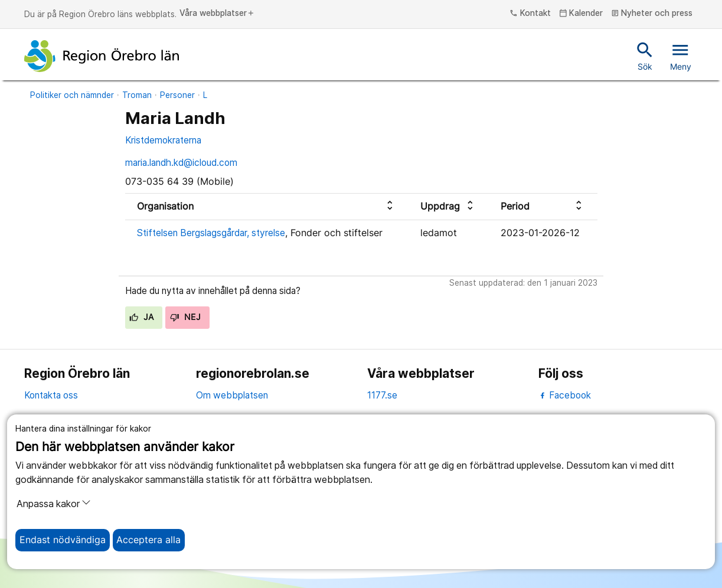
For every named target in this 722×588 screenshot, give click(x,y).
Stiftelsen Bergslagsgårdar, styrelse (211, 233)
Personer (177, 95)
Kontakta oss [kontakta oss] (51, 395)
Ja (141, 317)
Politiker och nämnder (72, 95)
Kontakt (530, 14)
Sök (645, 55)
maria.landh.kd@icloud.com (181, 163)
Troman (137, 95)
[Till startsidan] (102, 56)
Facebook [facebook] (565, 395)
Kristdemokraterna (163, 140)
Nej (185, 317)
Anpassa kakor (54, 504)
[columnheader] (267, 206)
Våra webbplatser (217, 14)
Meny (681, 55)
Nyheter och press (652, 14)
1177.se (382, 395)
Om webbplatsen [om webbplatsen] (232, 395)
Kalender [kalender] (581, 14)
